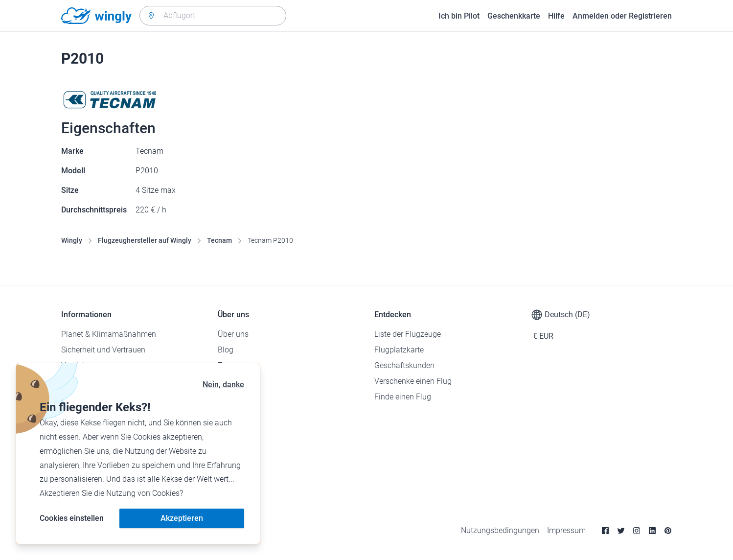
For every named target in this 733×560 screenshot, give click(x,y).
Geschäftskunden (404, 365)
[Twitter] (621, 531)
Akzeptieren (182, 518)
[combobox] (213, 16)
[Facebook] (605, 531)
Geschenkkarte (514, 16)
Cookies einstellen (72, 518)
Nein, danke (223, 385)
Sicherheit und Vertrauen (103, 350)
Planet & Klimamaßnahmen (109, 334)
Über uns (233, 334)
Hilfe (556, 16)
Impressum (566, 530)
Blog (226, 350)
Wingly (72, 240)
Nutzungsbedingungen (500, 530)
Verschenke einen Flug (413, 381)
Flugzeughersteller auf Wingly (145, 240)
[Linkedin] (652, 531)
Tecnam (219, 240)
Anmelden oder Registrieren (622, 16)
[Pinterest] (668, 531)
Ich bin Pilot (459, 16)
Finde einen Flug (403, 397)
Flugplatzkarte (399, 350)
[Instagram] (637, 531)
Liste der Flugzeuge (408, 334)
